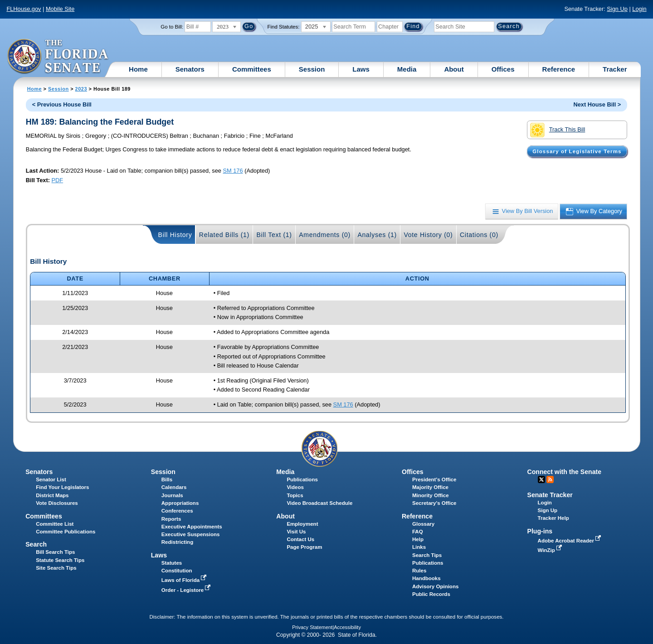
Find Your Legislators (62, 487)
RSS (550, 479)
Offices (503, 69)
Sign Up (617, 9)
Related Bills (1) (224, 235)
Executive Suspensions (191, 534)
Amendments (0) (325, 235)
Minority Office (431, 495)
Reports (171, 519)
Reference (559, 69)
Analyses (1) (377, 235)
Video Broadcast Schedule (319, 503)
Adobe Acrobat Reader (570, 541)
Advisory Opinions (435, 586)
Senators (190, 69)
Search (36, 544)
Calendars (174, 487)
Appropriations (180, 503)
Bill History (175, 235)
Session (312, 69)
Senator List (51, 479)
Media (407, 69)
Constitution (177, 571)
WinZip (551, 550)
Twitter (541, 479)
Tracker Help (553, 518)
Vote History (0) (428, 235)
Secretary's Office (434, 503)
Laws (361, 69)
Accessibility (347, 627)
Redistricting (177, 542)
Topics (295, 495)
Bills (167, 479)
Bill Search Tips (55, 552)
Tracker (615, 69)
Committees (252, 69)
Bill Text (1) (274, 235)
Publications (302, 479)
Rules (419, 571)
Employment (302, 524)
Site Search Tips (56, 568)
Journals (172, 495)
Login (639, 9)
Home (138, 69)
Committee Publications (66, 532)
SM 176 (233, 171)
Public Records (431, 594)
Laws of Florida (185, 580)
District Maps (52, 495)
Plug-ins (540, 531)
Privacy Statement (312, 627)
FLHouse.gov (24, 9)
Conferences (177, 511)
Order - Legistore (187, 590)
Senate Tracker (550, 495)
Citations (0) (479, 235)
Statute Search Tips (60, 560)
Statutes (172, 563)
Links (419, 547)
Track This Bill (558, 130)
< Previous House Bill (62, 104)
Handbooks (426, 578)
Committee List (55, 524)
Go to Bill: (172, 27)
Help (418, 539)
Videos (295, 487)
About (454, 69)
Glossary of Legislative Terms (577, 151)
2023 (81, 89)
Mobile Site (60, 9)
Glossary (423, 524)
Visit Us (296, 532)
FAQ (418, 532)
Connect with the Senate (564, 472)
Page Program (304, 547)
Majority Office (430, 487)
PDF (58, 180)
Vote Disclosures (57, 503)
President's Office (434, 479)
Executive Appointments (192, 527)
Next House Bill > (597, 104)
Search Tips (427, 555)
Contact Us (300, 539)
